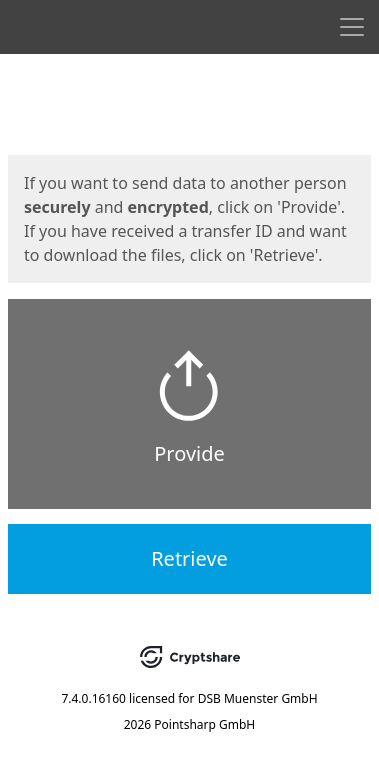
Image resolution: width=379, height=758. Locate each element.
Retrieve (189, 558)
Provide (189, 453)
